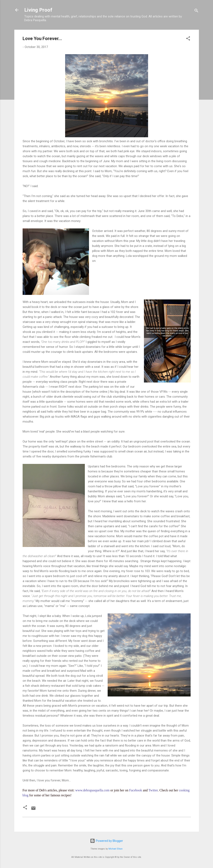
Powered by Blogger (106, 841)
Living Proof (38, 10)
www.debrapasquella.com (92, 790)
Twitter (153, 790)
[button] (188, 39)
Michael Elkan (116, 849)
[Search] (196, 11)
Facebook (136, 790)
